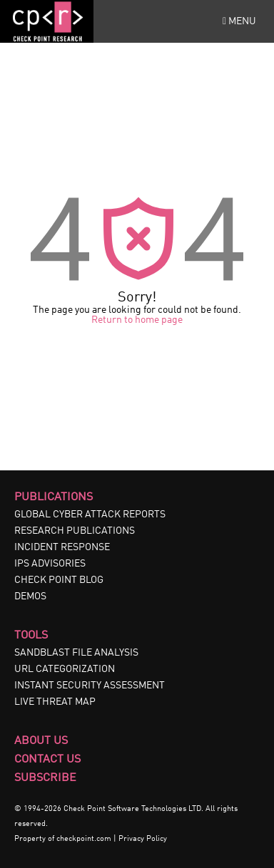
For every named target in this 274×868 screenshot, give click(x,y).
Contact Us (47, 760)
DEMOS (30, 596)
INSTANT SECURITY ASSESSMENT (90, 686)
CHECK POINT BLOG (59, 580)
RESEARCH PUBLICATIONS (75, 531)
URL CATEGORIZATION (65, 669)
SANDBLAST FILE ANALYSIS (76, 653)
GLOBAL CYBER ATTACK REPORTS (90, 515)
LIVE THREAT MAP (55, 702)
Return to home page (137, 320)
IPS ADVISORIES (50, 564)
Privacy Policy (143, 839)
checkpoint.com (84, 839)
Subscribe (45, 778)
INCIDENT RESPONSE (62, 547)
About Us (41, 741)
